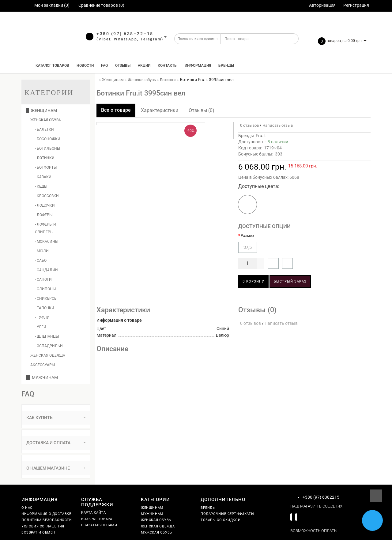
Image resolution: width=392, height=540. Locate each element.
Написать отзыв (278, 125)
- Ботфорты (46, 167)
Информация (198, 66)
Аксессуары (43, 365)
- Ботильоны (47, 148)
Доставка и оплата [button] (56, 443)
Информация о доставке (46, 514)
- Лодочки (45, 205)
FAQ (104, 66)
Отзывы (123, 66)
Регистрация (356, 5)
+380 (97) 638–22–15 (125, 34)
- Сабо (41, 261)
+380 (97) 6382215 (321, 497)
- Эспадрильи (49, 346)
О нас (27, 508)
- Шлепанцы (47, 336)
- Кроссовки (47, 196)
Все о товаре (116, 110)
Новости (85, 66)
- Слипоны (45, 289)
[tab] (56, 418)
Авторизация (322, 5)
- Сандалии (46, 270)
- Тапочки (45, 308)
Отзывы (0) (202, 110)
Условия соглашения (43, 526)
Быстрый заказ (290, 281)
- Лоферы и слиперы (45, 228)
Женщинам (41, 111)
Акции (144, 66)
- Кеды (41, 186)
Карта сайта (94, 513)
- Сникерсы (46, 298)
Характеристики (160, 110)
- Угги (41, 327)
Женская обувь (46, 120)
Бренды (226, 66)
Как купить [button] (56, 418)
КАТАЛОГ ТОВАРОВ (51, 66)
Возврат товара (97, 519)
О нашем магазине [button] (56, 468)
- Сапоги (43, 279)
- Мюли (42, 251)
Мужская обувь (156, 532)
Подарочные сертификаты (227, 514)
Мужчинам (42, 377)
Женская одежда (48, 355)
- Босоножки (48, 139)
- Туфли (42, 317)
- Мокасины (47, 242)
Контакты (168, 66)
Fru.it (261, 136)
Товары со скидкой (221, 520)
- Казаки (43, 177)
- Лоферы (44, 215)
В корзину (253, 281)
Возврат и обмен (38, 532)
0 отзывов (249, 125)
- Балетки (44, 129)
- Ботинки (45, 158)
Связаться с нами (99, 525)
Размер (247, 236)
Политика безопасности (47, 520)
